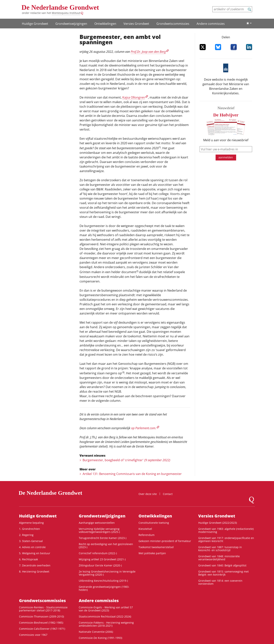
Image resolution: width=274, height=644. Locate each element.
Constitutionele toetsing (154, 523)
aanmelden (226, 157)
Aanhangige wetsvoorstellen (97, 523)
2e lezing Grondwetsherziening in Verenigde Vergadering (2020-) (107, 573)
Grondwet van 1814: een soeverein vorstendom (220, 582)
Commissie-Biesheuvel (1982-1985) (41, 623)
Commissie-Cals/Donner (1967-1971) (42, 629)
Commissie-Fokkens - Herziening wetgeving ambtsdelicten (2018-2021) (106, 624)
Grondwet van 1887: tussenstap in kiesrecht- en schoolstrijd (220, 549)
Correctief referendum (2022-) (98, 553)
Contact (168, 494)
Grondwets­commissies (173, 24)
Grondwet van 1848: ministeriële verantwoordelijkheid (219, 558)
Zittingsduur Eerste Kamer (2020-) (100, 565)
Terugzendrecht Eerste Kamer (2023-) (103, 538)
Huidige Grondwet (35, 24)
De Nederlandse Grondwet (60, 7)
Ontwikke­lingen (105, 24)
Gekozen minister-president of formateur (165, 541)
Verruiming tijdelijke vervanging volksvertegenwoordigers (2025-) (99, 530)
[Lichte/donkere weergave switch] (249, 23)
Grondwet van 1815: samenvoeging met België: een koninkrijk (223, 573)
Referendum (147, 535)
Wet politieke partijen (152, 553)
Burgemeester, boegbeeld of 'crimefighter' (126, 460)
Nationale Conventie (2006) (96, 632)
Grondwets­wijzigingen (71, 24)
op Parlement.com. (144, 428)
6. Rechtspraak (28, 559)
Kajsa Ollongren (134, 97)
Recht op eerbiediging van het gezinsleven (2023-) (106, 546)
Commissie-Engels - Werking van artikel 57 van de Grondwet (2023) (106, 609)
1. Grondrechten (29, 529)
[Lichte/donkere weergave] (249, 23)
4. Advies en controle (32, 547)
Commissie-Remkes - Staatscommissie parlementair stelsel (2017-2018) (43, 609)
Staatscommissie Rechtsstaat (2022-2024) (105, 616)
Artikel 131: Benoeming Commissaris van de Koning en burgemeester (132, 474)
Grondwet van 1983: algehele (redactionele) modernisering (226, 530)
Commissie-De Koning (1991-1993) (100, 638)
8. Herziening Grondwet (34, 571)
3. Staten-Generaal (31, 541)
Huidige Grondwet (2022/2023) (218, 523)
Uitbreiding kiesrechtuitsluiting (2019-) (103, 581)
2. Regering (26, 535)
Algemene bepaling (31, 523)
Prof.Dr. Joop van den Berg (148, 52)
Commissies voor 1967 (33, 635)
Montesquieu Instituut (66, 13)
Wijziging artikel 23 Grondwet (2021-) (102, 559)
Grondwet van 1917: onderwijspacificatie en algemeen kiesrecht (226, 539)
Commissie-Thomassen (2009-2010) (41, 616)
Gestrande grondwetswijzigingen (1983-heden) (104, 588)
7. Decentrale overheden (35, 565)
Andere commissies (211, 24)
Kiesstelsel (145, 529)
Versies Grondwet (136, 24)
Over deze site (148, 494)
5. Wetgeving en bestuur (35, 553)
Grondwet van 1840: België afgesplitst (222, 565)
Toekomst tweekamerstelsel (156, 547)
